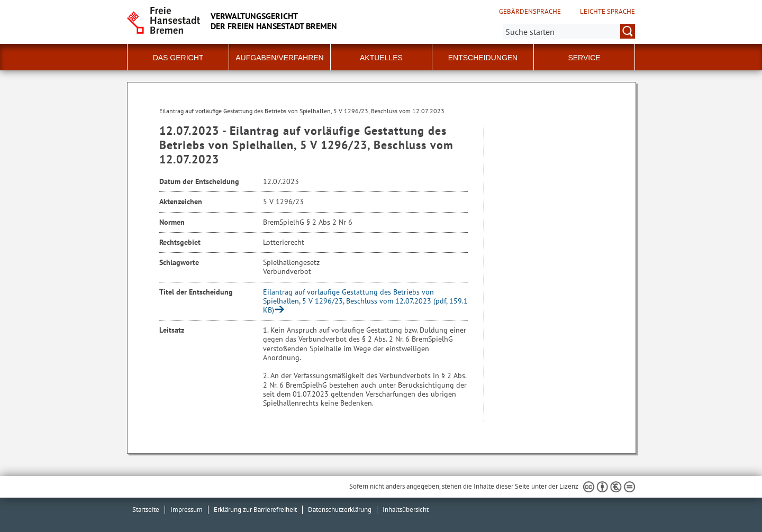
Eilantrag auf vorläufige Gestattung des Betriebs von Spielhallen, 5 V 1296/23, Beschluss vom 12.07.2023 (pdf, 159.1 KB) (365, 301)
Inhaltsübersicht (406, 510)
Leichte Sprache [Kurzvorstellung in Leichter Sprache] (607, 12)
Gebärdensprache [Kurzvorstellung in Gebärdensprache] (530, 12)
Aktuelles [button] (381, 58)
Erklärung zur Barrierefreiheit (255, 510)
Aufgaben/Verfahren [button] (279, 58)
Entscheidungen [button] (483, 58)
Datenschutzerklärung (340, 510)
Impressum (187, 510)
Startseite (146, 510)
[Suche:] (569, 31)
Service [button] (584, 58)
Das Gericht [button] (178, 58)
